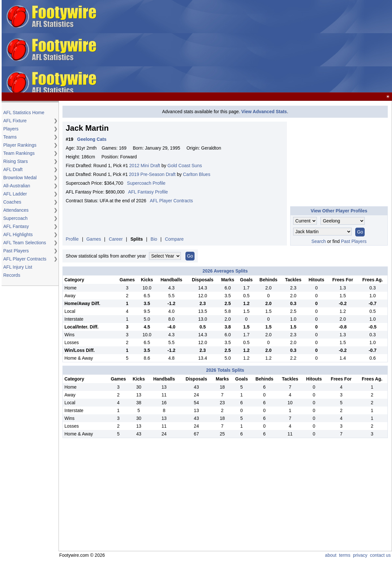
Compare (174, 239)
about (331, 555)
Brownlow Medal (20, 178)
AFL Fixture (15, 121)
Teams (10, 137)
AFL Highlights (18, 234)
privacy (360, 555)
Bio (154, 239)
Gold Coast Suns (185, 166)
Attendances (16, 210)
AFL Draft (13, 169)
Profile (72, 239)
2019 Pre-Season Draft (152, 174)
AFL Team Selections (25, 243)
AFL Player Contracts (25, 259)
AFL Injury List (18, 267)
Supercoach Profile (146, 183)
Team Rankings (19, 153)
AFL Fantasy (16, 226)
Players (11, 129)
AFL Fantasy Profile (148, 192)
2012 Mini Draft (145, 166)
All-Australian (17, 186)
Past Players (16, 251)
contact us (380, 555)
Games (94, 239)
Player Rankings (20, 145)
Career (116, 239)
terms (345, 555)
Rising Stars (15, 161)
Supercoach (15, 218)
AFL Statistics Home (24, 113)
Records (12, 275)
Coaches (12, 202)
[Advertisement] (253, 47)
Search (318, 241)
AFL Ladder (15, 194)
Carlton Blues (196, 174)
